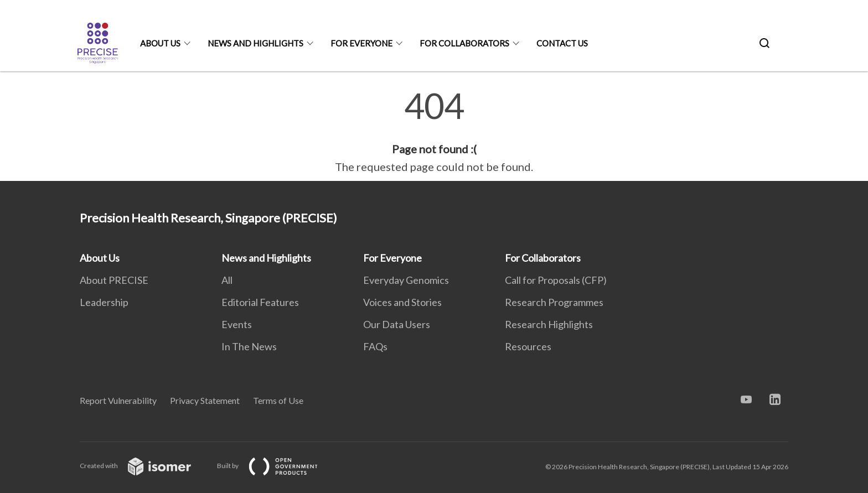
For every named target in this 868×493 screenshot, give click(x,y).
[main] (434, 132)
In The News (249, 346)
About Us (160, 43)
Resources (528, 346)
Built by (276, 466)
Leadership (104, 302)
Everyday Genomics (406, 280)
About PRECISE (114, 280)
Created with (144, 466)
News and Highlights (255, 43)
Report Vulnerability (118, 400)
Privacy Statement (205, 400)
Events (237, 324)
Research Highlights (549, 324)
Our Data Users (397, 324)
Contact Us (562, 43)
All (227, 280)
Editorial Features (260, 302)
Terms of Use (278, 400)
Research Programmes (554, 302)
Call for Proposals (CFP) (556, 280)
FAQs (375, 346)
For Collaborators (464, 43)
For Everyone (361, 43)
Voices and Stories (402, 302)
